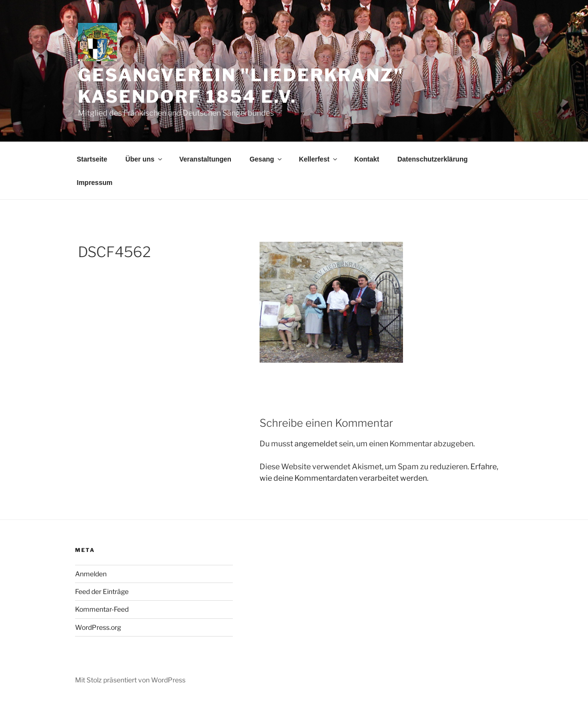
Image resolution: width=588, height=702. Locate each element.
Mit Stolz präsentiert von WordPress (130, 680)
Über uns (144, 159)
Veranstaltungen (205, 159)
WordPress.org (98, 627)
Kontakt (367, 159)
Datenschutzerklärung (432, 159)
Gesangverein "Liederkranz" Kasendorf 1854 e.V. (241, 86)
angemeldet (316, 444)
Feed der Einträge (102, 591)
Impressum (95, 183)
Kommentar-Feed (102, 609)
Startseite (92, 159)
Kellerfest (319, 159)
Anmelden (91, 574)
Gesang (266, 159)
